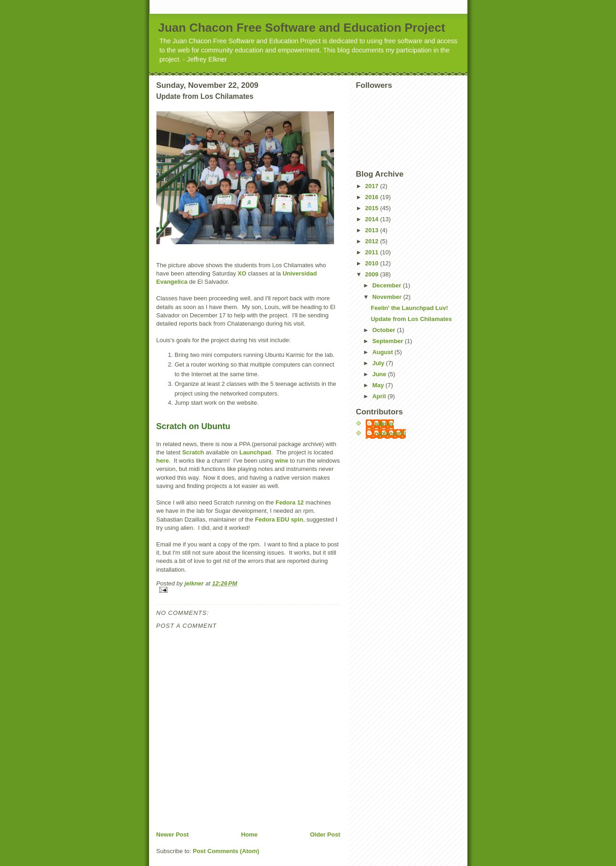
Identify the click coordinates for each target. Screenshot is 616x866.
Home (249, 834)
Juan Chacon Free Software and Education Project (302, 28)
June (380, 374)
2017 (373, 186)
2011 (373, 252)
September (389, 341)
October (384, 330)
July (379, 363)
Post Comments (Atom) (226, 851)
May (379, 385)
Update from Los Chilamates (411, 319)
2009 (373, 274)
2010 (373, 263)
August (383, 352)
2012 (373, 241)
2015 (373, 208)
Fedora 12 (290, 502)
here (163, 461)
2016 (373, 197)
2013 (373, 230)
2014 (373, 219)
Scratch (193, 452)
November (388, 297)
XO (242, 273)
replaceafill (391, 433)
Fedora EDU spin (279, 519)
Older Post (325, 834)
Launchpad (255, 452)
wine (282, 461)
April (380, 396)
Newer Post (173, 834)
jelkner (385, 424)
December (387, 285)
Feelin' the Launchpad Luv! (409, 308)
